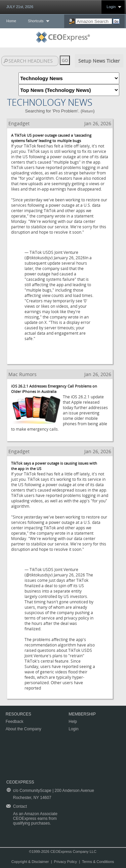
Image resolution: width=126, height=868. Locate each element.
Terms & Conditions (98, 862)
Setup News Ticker (99, 61)
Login (111, 7)
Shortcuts (36, 21)
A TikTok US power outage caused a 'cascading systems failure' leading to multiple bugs (51, 138)
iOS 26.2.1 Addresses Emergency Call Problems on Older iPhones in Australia (54, 389)
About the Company (24, 729)
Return (88, 111)
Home (11, 21)
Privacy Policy (66, 862)
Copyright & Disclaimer (30, 862)
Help (73, 722)
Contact (20, 806)
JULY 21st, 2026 (20, 7)
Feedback (15, 722)
